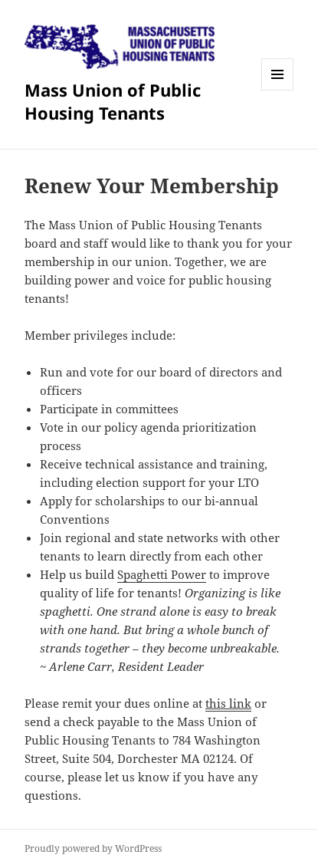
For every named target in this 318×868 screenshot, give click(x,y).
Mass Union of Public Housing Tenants (113, 101)
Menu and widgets (278, 90)
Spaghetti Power (162, 574)
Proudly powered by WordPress (93, 848)
